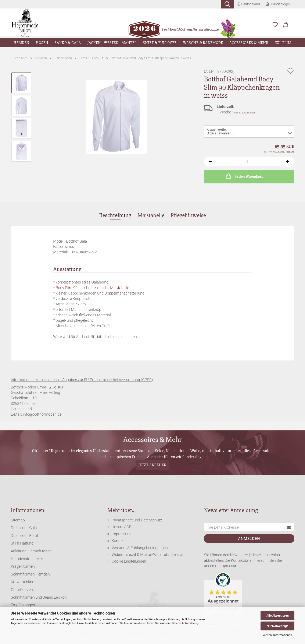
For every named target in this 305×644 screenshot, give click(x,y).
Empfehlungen (23, 605)
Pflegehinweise (188, 215)
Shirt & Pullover (160, 43)
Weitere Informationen (277, 635)
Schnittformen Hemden (30, 574)
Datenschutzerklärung (185, 623)
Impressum (121, 534)
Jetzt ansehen (153, 465)
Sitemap (18, 520)
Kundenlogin (278, 4)
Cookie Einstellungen (129, 561)
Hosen (42, 43)
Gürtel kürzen (22, 590)
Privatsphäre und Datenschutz (137, 520)
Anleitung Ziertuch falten (31, 551)
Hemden (21, 43)
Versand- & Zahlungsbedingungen (140, 548)
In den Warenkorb (244, 176)
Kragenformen (23, 566)
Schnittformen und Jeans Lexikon (39, 597)
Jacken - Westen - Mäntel (112, 43)
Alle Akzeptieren (278, 616)
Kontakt (118, 541)
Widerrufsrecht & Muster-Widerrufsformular (148, 554)
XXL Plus (283, 43)
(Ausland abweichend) (243, 113)
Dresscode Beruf (24, 536)
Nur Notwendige (278, 626)
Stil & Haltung (22, 543)
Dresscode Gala (24, 528)
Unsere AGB (121, 527)
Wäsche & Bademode (203, 43)
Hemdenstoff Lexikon (29, 559)
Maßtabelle (151, 215)
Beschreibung (115, 215)
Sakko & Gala (68, 43)
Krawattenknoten (25, 582)
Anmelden (249, 539)
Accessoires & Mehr (249, 43)
